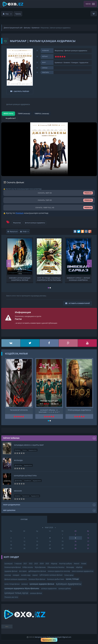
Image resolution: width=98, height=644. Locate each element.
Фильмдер (70, 566)
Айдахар (54, 562)
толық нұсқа (69, 574)
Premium (20, 212)
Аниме (84, 562)
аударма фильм (11, 570)
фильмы (27, 28)
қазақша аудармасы (69, 582)
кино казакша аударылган (83, 570)
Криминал (36, 28)
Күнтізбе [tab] (24, 518)
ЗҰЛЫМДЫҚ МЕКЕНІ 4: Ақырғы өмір (29, 444)
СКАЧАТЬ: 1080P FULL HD (49, 206)
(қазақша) (9, 562)
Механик (18, 490)
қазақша (25, 583)
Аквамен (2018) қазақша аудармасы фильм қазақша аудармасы (20, 277)
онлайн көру (26, 574)
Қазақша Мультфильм (37, 578)
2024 (42, 562)
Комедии (75, 63)
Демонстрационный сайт (13, 28)
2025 (47, 562)
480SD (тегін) (8, 112)
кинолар (8, 574)
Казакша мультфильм (13, 566)
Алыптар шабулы (66, 562)
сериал (35, 574)
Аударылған (84, 63)
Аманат (77, 562)
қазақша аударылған (49, 587)
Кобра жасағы (28, 566)
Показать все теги (11, 596)
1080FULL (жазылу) (42, 112)
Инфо (24, 230)
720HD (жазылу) (24, 112)
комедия (16, 574)
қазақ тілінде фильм (12, 583)
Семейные (27, 479)
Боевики (67, 63)
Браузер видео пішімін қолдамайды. (49, 148)
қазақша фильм (36, 592)
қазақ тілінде (72, 578)
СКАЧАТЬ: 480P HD (49, 192)
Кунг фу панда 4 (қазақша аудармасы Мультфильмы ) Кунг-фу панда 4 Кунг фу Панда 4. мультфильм (49, 277)
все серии (23, 570)
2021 (25, 562)
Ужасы (25, 449)
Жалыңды (18, 459)
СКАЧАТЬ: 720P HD (49, 199)
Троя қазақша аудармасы (79, 409)
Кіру (7, 14)
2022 (31, 562)
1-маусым (18, 562)
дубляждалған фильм (37, 570)
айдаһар (79, 566)
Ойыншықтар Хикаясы (56, 566)
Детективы (18, 464)
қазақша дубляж (65, 587)
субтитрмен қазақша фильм (51, 574)
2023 (36, 562)
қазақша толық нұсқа (16, 591)
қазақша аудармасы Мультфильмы (22, 587)
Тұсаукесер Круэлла (19, 409)
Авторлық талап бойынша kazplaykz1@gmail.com (53, 636)
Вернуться (13, 230)
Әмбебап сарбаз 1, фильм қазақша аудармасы (78, 277)
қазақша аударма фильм (42, 583)
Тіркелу (18, 14)
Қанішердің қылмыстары (25, 474)
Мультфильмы (40, 566)
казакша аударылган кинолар (59, 570)
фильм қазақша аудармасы (35, 221)
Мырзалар (17, 221)
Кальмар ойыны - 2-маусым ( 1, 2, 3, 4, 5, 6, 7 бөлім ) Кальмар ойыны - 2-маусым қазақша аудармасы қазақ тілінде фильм (49, 410)
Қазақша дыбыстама (56, 578)
